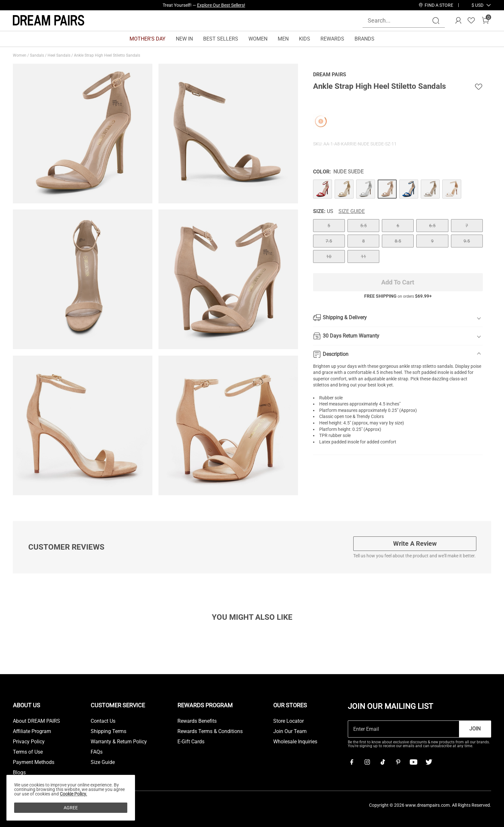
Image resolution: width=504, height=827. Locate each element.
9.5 (467, 241)
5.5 (364, 226)
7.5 (329, 241)
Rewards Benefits (197, 721)
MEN (283, 39)
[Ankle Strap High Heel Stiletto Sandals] (323, 189)
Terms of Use (28, 752)
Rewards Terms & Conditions (210, 731)
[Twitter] (429, 762)
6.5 (432, 226)
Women (20, 55)
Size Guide (352, 211)
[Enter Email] (404, 729)
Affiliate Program (32, 731)
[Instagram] (367, 762)
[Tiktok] (382, 762)
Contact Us (103, 721)
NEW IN (184, 39)
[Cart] (485, 21)
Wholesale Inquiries (295, 742)
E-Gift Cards (191, 742)
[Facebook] (352, 762)
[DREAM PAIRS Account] (458, 21)
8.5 (398, 241)
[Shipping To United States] (474, 5)
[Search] (436, 21)
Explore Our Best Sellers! (221, 5)
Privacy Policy (29, 742)
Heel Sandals (59, 55)
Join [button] (475, 729)
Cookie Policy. (73, 794)
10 (329, 256)
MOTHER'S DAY (148, 39)
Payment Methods (34, 762)
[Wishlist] (471, 21)
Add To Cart (398, 282)
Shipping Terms (108, 731)
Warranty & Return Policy (119, 742)
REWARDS (332, 39)
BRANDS (364, 39)
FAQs (97, 752)
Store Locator (288, 721)
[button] (477, 5)
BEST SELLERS (221, 39)
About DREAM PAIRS (36, 721)
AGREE (71, 808)
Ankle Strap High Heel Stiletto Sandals (108, 55)
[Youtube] (413, 762)
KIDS (305, 39)
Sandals (37, 55)
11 (364, 256)
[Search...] (400, 20)
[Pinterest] (398, 762)
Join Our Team (290, 731)
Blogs (19, 773)
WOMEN (258, 39)
